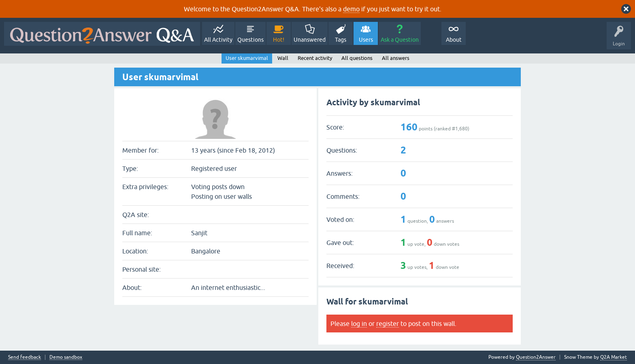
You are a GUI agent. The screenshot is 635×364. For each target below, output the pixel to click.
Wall (283, 58)
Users (366, 40)
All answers (396, 58)
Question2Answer (536, 357)
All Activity (218, 40)
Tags (341, 40)
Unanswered (310, 40)
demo (351, 9)
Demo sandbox (66, 357)
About (454, 40)
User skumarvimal (247, 58)
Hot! (279, 40)
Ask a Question (400, 40)
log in (359, 324)
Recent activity (315, 58)
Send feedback (25, 357)
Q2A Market (614, 357)
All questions (357, 58)
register (388, 324)
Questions (250, 40)
